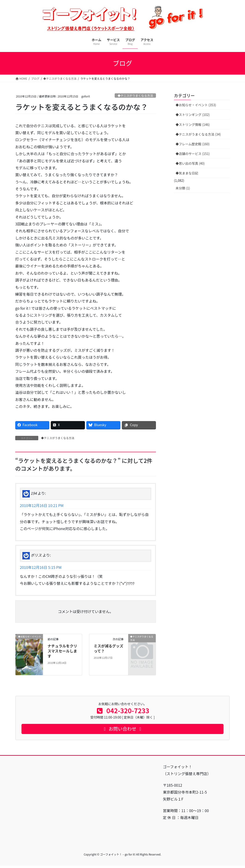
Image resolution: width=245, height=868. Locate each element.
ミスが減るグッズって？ (108, 648)
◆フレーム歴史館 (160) (193, 144)
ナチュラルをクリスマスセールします (62, 651)
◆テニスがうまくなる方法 (135, 96)
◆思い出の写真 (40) (190, 163)
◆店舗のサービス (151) (193, 154)
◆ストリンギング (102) (193, 115)
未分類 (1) (183, 188)
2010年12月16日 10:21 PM (42, 505)
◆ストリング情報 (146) (193, 124)
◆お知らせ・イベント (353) (196, 105)
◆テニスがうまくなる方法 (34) (198, 134)
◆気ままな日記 (187, 173)
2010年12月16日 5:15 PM (41, 567)
